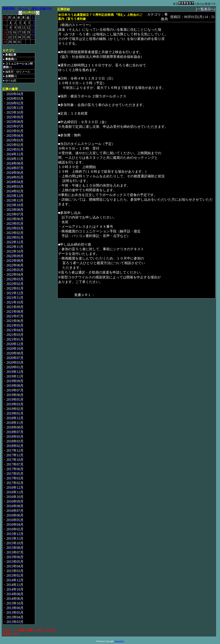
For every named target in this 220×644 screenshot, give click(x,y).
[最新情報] (9, 8)
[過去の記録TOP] (41, 8)
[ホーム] (23, 8)
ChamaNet (119, 641)
